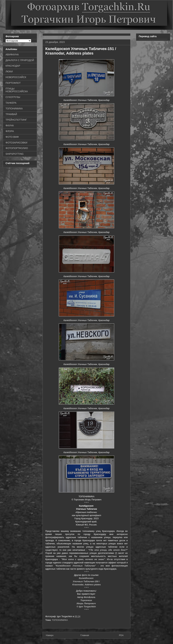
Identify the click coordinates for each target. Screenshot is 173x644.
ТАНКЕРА (11, 103)
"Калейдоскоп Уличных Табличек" (76, 566)
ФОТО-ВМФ (12, 137)
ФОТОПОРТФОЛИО (17, 148)
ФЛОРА (10, 131)
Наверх (50, 635)
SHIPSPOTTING (15, 154)
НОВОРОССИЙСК (16, 77)
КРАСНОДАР (13, 66)
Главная (85, 635)
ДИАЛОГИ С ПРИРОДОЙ (20, 60)
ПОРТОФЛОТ (13, 83)
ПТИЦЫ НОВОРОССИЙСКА (17, 90)
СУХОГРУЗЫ (13, 97)
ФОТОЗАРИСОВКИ (16, 143)
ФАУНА (10, 125)
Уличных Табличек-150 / (86, 581)
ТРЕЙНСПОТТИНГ (16, 120)
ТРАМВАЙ (11, 114)
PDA (121, 635)
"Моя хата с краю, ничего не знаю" (83, 559)
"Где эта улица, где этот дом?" (108, 550)
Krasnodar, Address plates (86, 585)
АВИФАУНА (12, 55)
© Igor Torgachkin (87, 607)
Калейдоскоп (86, 578)
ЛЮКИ (9, 71)
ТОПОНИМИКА (60, 620)
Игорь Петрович (86, 603)
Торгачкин (86, 600)
